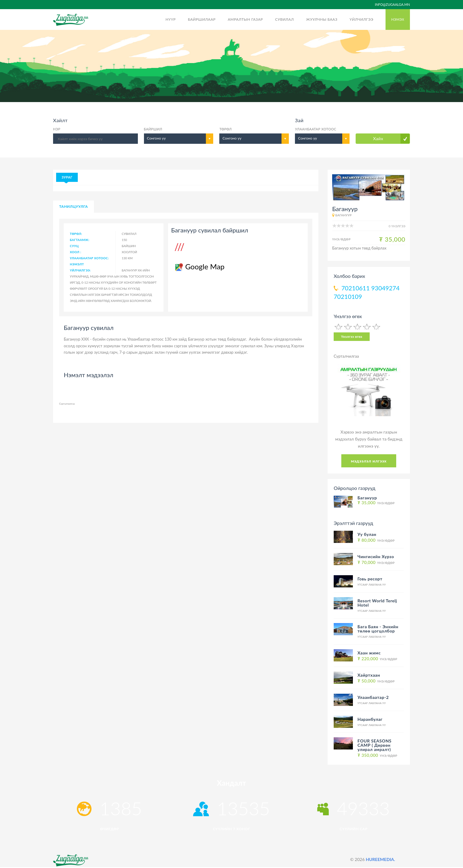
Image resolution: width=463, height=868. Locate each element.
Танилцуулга (74, 206)
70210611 (355, 288)
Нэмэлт (77, 264)
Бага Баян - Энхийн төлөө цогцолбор (378, 629)
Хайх (378, 138)
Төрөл (225, 129)
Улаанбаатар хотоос (316, 129)
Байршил (153, 129)
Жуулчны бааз (322, 19)
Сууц (74, 246)
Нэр (57, 129)
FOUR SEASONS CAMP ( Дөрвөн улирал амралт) (374, 745)
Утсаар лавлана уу (372, 585)
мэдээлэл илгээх (369, 461)
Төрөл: (76, 234)
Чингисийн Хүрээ (376, 556)
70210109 (348, 296)
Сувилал (284, 19)
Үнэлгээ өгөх (352, 337)
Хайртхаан (369, 675)
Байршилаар (202, 19)
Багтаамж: (80, 240)
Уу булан (367, 534)
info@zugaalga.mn (392, 4)
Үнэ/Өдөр (376, 503)
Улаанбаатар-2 (373, 697)
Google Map (199, 266)
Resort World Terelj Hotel (377, 603)
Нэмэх (398, 19)
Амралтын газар (245, 19)
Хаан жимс (369, 653)
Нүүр (171, 19)
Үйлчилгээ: (80, 270)
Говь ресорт (370, 579)
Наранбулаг (370, 719)
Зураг (67, 177)
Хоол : (75, 252)
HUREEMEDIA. (380, 859)
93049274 (385, 288)
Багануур (343, 215)
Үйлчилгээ (361, 19)
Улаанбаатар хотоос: (89, 258)
